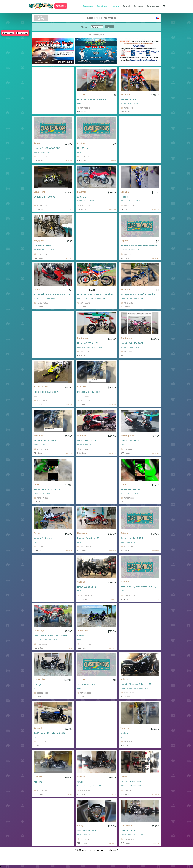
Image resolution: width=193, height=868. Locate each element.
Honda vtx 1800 (133, 835)
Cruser (81, 782)
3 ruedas (80, 396)
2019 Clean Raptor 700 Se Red (51, 636)
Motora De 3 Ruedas (88, 392)
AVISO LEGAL (41, 18)
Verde (36, 493)
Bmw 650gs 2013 (87, 587)
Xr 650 (80, 201)
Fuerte (43, 152)
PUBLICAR (61, 6)
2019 (45, 640)
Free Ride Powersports (47, 392)
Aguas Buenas (41, 387)
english (127, 6)
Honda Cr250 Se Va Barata (92, 99)
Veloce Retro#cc (130, 441)
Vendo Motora (129, 831)
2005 (141, 688)
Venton (123, 493)
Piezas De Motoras (131, 782)
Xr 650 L (82, 197)
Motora (123, 103)
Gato (122, 542)
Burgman (133, 250)
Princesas (124, 201)
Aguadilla (39, 728)
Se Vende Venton (130, 489)
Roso (50, 640)
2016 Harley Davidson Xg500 (50, 733)
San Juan (82, 94)
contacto (138, 6)
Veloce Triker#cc (44, 538)
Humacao (82, 533)
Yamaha (133, 786)
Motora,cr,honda (83, 298)
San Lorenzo (40, 192)
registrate (102, 6)
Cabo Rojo (39, 631)
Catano (124, 533)
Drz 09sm (82, 148)
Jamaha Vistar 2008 (132, 538)
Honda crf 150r (91, 347)
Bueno (36, 152)
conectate (88, 6)
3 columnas (8, 33)
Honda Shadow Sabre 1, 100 (136, 684)
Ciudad (85, 27)
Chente (132, 201)
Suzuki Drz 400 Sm (44, 197)
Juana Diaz (83, 631)
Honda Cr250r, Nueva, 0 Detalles (95, 294)
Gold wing (88, 786)
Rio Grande (83, 338)
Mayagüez (39, 241)
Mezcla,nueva (96, 298)
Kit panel (124, 250)
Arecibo (125, 582)
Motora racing (83, 445)
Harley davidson (127, 298)
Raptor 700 (38, 640)
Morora (38, 782)
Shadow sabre (132, 688)
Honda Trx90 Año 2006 (47, 148)
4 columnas (22, 33)
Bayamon (82, 192)
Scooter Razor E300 (88, 684)
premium (115, 6)
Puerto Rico (110, 18)
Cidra (37, 484)
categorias (152, 6)
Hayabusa (124, 786)
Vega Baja (126, 192)
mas (79, 103)
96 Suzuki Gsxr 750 (88, 441)
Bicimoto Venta (43, 246)
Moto (79, 835)
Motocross (81, 347)
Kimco (85, 835)
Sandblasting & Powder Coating (139, 586)
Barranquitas (127, 436)
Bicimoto (37, 250)
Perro (128, 542)
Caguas (38, 143)
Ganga (81, 636)
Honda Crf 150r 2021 (88, 343)
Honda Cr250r (128, 99)
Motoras (94, 18)
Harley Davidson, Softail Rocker (138, 294)
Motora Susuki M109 (88, 538)
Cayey (80, 826)
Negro (95, 786)
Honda (130, 103)
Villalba (124, 679)
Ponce (37, 533)
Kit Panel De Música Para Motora (139, 246)
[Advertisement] (53, 91)
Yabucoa (82, 436)
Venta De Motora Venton (48, 489)
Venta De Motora (87, 831)
